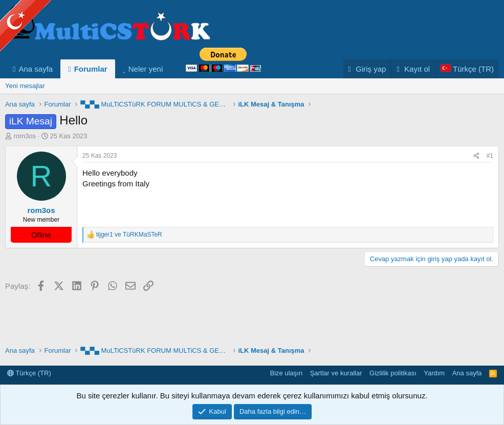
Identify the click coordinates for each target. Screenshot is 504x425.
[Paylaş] (476, 156)
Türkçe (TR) (29, 373)
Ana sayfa (36, 69)
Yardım (434, 373)
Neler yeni (146, 69)
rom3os (25, 136)
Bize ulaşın (287, 373)
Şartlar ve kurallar (336, 373)
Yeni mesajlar (25, 86)
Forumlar (91, 69)
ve (129, 235)
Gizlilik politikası (393, 373)
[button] (171, 69)
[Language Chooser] (467, 69)
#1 (490, 156)
